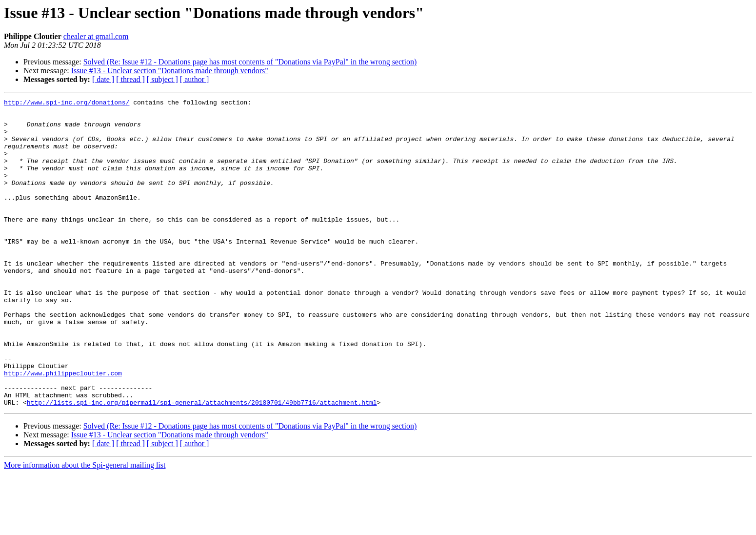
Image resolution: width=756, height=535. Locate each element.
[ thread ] (130, 79)
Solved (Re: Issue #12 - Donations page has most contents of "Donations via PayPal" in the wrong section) (250, 62)
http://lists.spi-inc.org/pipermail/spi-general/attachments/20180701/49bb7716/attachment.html (202, 464)
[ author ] (195, 79)
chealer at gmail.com (96, 36)
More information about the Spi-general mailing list (85, 526)
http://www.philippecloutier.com (63, 429)
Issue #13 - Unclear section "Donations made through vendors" (170, 71)
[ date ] (103, 79)
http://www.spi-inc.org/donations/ (67, 103)
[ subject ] (162, 79)
